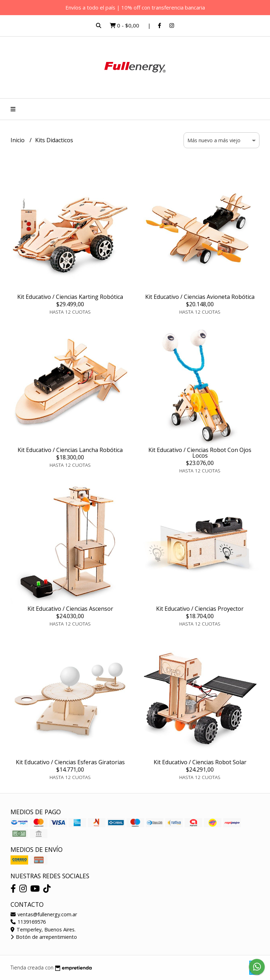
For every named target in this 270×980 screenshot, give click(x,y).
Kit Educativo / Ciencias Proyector (200, 609)
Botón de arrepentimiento (44, 937)
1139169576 (28, 922)
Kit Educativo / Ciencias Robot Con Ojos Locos (200, 453)
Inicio (18, 140)
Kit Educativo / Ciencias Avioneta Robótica (200, 297)
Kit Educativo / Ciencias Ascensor (70, 609)
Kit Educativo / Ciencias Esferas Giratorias (70, 762)
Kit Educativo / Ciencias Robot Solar (200, 762)
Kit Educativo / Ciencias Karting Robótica (70, 297)
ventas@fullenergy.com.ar (44, 914)
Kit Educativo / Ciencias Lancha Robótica (70, 450)
